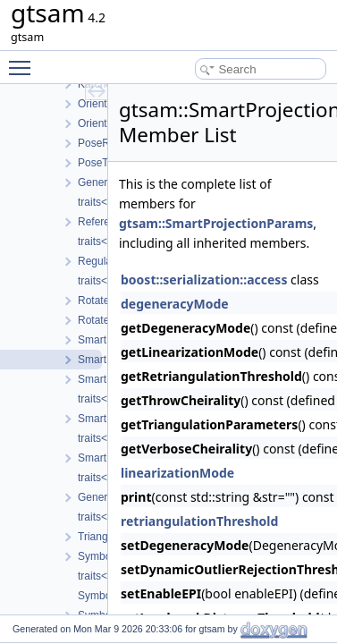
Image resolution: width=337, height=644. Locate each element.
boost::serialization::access (204, 280)
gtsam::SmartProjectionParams (216, 223)
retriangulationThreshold (199, 521)
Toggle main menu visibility (24, 60)
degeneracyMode (175, 304)
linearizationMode (177, 473)
